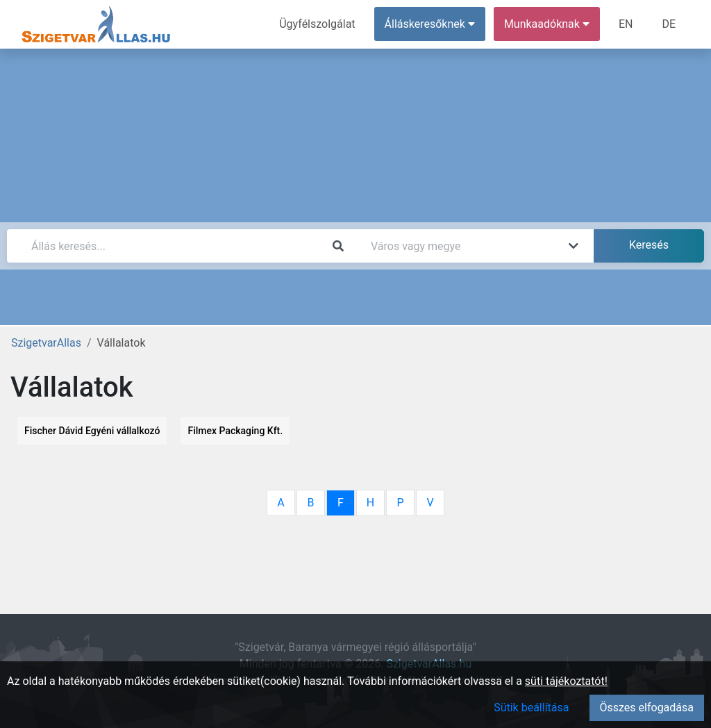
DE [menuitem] (669, 24)
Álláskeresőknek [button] (430, 24)
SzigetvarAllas (46, 343)
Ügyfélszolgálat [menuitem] (317, 24)
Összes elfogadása (647, 708)
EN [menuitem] (626, 24)
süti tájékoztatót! (566, 681)
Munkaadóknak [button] (547, 24)
